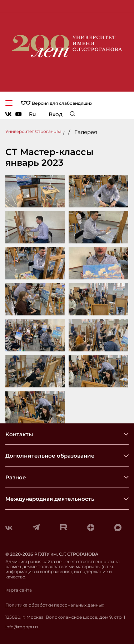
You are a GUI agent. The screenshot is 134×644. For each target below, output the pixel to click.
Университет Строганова (33, 131)
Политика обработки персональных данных (55, 605)
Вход (56, 114)
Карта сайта (19, 590)
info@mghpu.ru (23, 627)
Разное (16, 477)
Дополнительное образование (50, 456)
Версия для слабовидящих (57, 103)
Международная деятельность (50, 499)
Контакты (19, 434)
